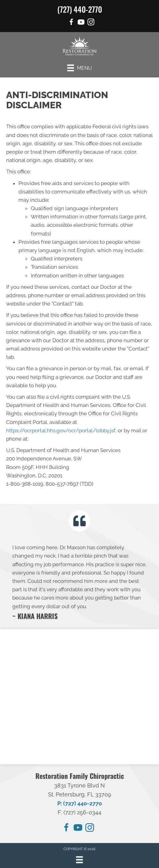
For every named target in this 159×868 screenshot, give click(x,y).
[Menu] (79, 68)
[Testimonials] (79, 582)
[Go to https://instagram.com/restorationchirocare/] (90, 829)
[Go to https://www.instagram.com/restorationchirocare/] (91, 23)
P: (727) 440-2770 (80, 803)
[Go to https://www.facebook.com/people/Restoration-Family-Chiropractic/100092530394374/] (71, 23)
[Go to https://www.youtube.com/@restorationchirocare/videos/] (81, 23)
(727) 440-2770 (80, 9)
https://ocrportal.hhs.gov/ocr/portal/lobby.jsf (61, 430)
